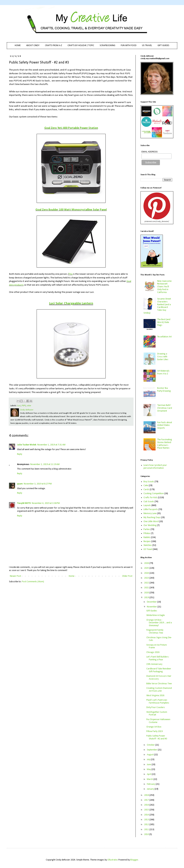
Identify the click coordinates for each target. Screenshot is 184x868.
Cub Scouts (149, 502)
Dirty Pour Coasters (156, 707)
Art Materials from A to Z (163, 372)
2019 (147, 598)
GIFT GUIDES (163, 45)
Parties (147, 529)
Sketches (148, 545)
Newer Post (15, 576)
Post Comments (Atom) (33, 582)
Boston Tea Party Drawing (164, 390)
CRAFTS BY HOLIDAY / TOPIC (81, 45)
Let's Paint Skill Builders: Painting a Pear (158, 658)
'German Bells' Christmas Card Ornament (165, 408)
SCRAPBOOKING (107, 45)
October (151, 745)
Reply (20, 454)
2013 (147, 820)
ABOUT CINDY (33, 45)
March (150, 779)
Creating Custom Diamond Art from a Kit (159, 690)
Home (72, 576)
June (149, 765)
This (71, 274)
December (152, 602)
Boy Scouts (149, 482)
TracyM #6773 (24, 503)
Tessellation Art (164, 337)
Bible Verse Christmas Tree (159, 684)
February (151, 784)
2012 (147, 825)
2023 (147, 578)
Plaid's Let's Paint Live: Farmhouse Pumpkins (158, 702)
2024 (147, 573)
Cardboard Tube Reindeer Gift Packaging (159, 670)
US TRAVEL (147, 45)
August (150, 755)
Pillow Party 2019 (154, 731)
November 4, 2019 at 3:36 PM (46, 503)
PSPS (24, 406)
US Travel (148, 549)
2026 (147, 563)
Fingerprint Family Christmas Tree (155, 631)
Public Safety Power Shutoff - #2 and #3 (157, 737)
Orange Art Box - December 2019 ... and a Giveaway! (159, 623)
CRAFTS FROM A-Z (54, 45)
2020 (147, 593)
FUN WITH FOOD (129, 45)
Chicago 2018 (153, 652)
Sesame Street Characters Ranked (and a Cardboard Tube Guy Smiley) (157, 306)
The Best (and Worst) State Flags (164, 322)
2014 (147, 815)
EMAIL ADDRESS (150, 152)
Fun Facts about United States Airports (165, 425)
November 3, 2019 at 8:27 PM (38, 484)
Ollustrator (112, 860)
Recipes (147, 541)
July (149, 760)
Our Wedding (150, 525)
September (152, 750)
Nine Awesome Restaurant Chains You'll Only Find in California (164, 287)
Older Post (127, 576)
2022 (147, 583)
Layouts (147, 505)
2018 (147, 795)
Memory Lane (150, 513)
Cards (146, 490)
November (152, 607)
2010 (147, 834)
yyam (20, 484)
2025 (147, 568)
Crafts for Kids (150, 498)
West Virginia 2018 (155, 696)
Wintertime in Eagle (156, 615)
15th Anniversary (154, 664)
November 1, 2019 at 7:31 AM (51, 445)
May (149, 769)
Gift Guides (152, 611)
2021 (147, 588)
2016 (147, 805)
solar (29, 406)
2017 (147, 800)
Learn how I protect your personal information (155, 467)
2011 (147, 830)
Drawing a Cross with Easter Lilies (163, 357)
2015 (147, 810)
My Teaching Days (152, 518)
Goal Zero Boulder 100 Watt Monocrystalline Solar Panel (71, 210)
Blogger (134, 860)
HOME (18, 45)
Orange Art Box (154, 727)
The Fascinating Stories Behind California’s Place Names (165, 444)
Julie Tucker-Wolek (27, 445)
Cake (146, 486)
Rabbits (147, 537)
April (149, 774)
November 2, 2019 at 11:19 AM (45, 464)
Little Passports (151, 509)
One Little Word (151, 522)
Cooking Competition (154, 494)
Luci (19, 406)
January (151, 789)
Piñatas (147, 533)
